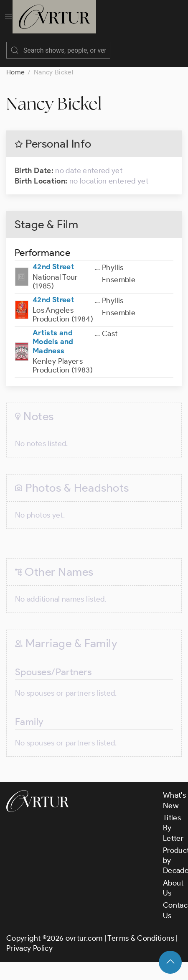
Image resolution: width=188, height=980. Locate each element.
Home (15, 72)
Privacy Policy (29, 948)
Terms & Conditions (141, 938)
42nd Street (53, 267)
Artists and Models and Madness (53, 342)
